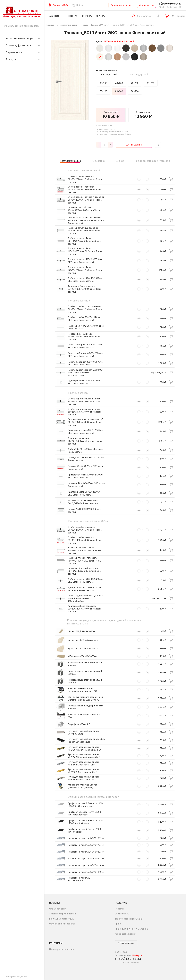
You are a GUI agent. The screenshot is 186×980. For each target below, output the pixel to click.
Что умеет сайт (58, 909)
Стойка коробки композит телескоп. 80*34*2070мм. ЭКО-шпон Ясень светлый (86, 200)
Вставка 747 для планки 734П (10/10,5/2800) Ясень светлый (83, 502)
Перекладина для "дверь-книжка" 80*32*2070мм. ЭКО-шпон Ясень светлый (85, 422)
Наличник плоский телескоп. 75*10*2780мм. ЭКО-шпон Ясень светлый (84, 550)
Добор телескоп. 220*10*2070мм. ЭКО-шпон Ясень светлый (85, 280)
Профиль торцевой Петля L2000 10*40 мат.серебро (84, 813)
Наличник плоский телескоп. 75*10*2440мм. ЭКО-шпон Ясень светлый (84, 561)
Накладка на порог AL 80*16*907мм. (86, 858)
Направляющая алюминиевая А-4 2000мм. (85, 664)
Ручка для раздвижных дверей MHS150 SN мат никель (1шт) (84, 778)
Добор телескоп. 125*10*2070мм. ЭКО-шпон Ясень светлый (85, 261)
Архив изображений (125, 934)
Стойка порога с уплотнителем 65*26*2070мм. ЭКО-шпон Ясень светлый (85, 412)
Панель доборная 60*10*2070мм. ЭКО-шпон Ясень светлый (85, 346)
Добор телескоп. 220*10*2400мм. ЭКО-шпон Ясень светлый (85, 580)
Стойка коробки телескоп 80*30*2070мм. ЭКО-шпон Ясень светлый (85, 179)
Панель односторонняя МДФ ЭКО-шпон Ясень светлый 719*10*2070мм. (86, 373)
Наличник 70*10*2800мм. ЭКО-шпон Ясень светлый (86, 485)
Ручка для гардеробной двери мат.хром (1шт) (84, 732)
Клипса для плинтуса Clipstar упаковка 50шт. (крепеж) (82, 786)
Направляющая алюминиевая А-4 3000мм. (85, 672)
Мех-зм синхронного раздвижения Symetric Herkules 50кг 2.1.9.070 (86, 698)
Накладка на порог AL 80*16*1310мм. (86, 872)
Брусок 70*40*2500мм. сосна (83, 649)
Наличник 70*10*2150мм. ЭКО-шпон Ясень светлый (86, 327)
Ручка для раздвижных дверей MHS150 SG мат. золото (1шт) (84, 771)
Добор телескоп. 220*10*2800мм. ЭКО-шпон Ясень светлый (85, 589)
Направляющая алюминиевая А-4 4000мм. (85, 681)
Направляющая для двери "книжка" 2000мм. (86, 707)
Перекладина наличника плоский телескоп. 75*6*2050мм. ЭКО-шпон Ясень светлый (86, 220)
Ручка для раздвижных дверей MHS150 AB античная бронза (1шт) (85, 748)
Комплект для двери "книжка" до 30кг (85, 716)
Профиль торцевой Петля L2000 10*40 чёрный (84, 830)
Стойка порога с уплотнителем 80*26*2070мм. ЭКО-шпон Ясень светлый (85, 401)
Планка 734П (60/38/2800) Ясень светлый (85, 510)
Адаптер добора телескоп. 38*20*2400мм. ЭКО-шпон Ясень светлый (85, 609)
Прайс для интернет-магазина (131, 929)
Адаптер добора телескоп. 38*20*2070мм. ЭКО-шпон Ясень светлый (85, 289)
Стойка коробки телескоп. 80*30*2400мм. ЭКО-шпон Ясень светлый (85, 530)
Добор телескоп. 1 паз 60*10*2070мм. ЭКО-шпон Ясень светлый (85, 241)
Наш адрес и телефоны (62, 949)
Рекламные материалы (62, 919)
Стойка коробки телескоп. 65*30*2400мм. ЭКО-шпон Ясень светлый (85, 540)
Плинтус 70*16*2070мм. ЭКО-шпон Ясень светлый (86, 459)
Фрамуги (11, 59)
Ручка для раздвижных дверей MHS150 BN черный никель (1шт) (84, 756)
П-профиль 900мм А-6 (79, 724)
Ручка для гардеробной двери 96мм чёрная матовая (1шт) (87, 740)
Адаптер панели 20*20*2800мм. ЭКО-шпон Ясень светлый (84, 493)
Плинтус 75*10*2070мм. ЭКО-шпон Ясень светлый (86, 468)
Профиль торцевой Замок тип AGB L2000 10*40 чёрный (85, 822)
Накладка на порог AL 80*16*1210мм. (86, 865)
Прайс (118, 924)
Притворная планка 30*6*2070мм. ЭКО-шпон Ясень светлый (85, 431)
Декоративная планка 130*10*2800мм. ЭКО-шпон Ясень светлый (85, 441)
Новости (119, 909)
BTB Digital (137, 955)
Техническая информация (129, 919)
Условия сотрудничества (63, 914)
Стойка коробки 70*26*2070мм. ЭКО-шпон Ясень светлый (84, 319)
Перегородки (14, 52)
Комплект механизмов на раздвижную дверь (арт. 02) (82, 690)
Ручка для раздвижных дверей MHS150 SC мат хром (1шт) (84, 763)
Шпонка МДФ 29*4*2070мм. (82, 631)
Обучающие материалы (62, 924)
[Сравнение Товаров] (158, 16)
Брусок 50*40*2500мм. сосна (83, 640)
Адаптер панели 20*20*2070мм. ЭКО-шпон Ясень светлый (84, 382)
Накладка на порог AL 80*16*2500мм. (79, 879)
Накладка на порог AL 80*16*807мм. (86, 852)
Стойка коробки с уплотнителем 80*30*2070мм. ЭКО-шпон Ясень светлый (85, 309)
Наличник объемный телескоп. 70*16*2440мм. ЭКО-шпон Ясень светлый (85, 571)
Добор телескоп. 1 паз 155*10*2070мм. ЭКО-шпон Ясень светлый (85, 270)
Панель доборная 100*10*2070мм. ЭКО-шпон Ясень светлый (85, 355)
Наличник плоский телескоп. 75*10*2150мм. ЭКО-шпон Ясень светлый (84, 210)
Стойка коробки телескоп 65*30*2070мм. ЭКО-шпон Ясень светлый (85, 190)
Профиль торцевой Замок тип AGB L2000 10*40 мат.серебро (85, 805)
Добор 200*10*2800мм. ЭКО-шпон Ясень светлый (86, 450)
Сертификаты (122, 914)
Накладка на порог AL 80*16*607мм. (86, 838)
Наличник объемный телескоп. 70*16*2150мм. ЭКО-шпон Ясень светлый (84, 231)
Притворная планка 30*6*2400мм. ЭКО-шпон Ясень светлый (85, 476)
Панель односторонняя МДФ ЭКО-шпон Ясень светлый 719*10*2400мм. (86, 598)
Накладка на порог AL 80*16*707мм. (86, 845)
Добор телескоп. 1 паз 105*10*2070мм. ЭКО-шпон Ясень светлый (85, 251)
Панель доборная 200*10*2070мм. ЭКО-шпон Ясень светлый (86, 363)
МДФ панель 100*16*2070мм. (83, 656)
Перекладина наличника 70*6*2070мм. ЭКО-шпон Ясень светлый (84, 337)
